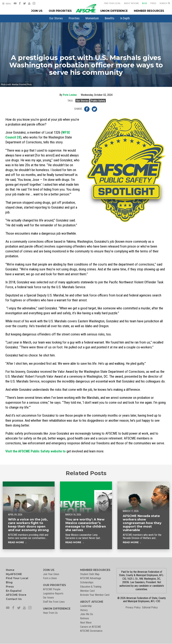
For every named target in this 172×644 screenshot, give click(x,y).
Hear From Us (50, 613)
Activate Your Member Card (95, 595)
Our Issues (48, 598)
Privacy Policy (133, 607)
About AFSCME (129, 3)
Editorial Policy (150, 607)
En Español (14, 591)
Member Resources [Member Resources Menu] (149, 11)
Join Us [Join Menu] (37, 11)
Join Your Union (51, 574)
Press (151, 3)
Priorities (74, 18)
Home (10, 570)
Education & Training (91, 587)
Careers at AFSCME (91, 627)
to (36, 451)
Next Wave (86, 623)
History (84, 610)
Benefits (110, 18)
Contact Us (14, 599)
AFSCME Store (16, 595)
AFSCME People (52, 589)
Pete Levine (70, 95)
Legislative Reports (53, 593)
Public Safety (98, 100)
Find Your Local (110, 3)
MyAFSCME (14, 574)
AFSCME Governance (91, 631)
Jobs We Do (87, 614)
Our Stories (56, 18)
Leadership (86, 606)
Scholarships (87, 582)
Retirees (85, 618)
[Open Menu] (7, 4)
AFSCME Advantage (91, 578)
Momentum (92, 18)
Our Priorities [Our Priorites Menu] (60, 11)
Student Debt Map (90, 574)
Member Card (87, 591)
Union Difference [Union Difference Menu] (114, 11)
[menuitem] (56, 18)
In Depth (125, 18)
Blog (142, 3)
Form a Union (50, 578)
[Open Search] (165, 3)
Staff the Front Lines (54, 602)
